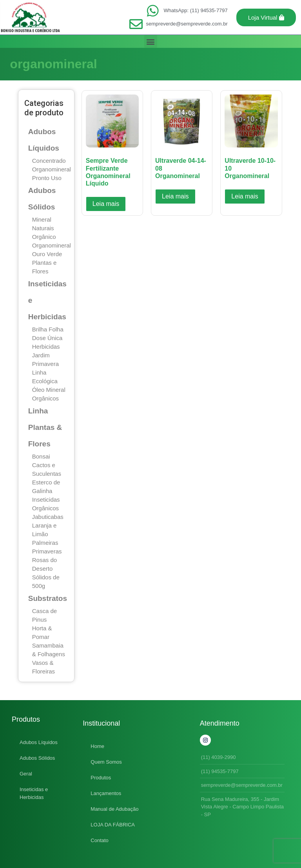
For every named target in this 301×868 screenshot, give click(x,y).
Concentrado (49, 161)
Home (97, 746)
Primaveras (47, 551)
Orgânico (44, 237)
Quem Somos (106, 762)
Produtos (101, 778)
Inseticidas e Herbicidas (34, 793)
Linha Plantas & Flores (45, 427)
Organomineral (52, 169)
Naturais (43, 228)
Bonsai (41, 456)
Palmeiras (45, 543)
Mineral (42, 219)
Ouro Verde (47, 254)
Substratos (48, 598)
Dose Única (47, 338)
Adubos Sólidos (37, 758)
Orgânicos (45, 398)
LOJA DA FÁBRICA (113, 825)
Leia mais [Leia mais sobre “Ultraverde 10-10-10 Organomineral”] (245, 196)
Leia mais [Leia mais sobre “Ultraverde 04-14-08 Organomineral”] (175, 196)
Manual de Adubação (114, 809)
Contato (100, 840)
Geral (26, 774)
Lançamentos (106, 793)
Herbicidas (46, 347)
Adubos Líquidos (39, 742)
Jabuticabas (48, 517)
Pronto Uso (47, 178)
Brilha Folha (48, 329)
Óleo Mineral (49, 390)
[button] (266, 17)
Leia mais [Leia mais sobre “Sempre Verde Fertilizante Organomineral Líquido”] (106, 204)
